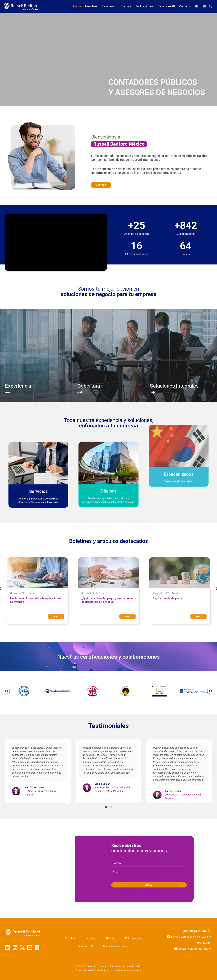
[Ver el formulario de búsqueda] (211, 6)
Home (77, 6)
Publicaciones (144, 6)
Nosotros (91, 6)
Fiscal (31, 593)
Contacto (185, 6)
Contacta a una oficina (116, 946)
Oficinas (126, 6)
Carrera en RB (166, 6)
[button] (8, 691)
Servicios (91, 938)
